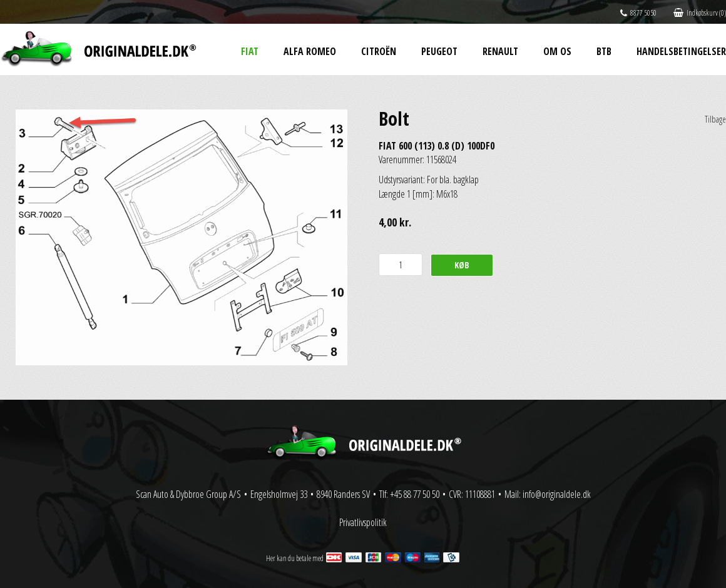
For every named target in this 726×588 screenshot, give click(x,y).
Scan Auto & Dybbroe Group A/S (188, 494)
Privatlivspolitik (363, 522)
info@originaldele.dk (557, 494)
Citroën (379, 51)
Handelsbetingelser (681, 51)
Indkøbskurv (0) (700, 13)
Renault (500, 51)
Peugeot (439, 51)
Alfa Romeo (310, 51)
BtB (604, 51)
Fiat (250, 51)
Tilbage (715, 119)
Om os (557, 51)
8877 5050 (638, 13)
